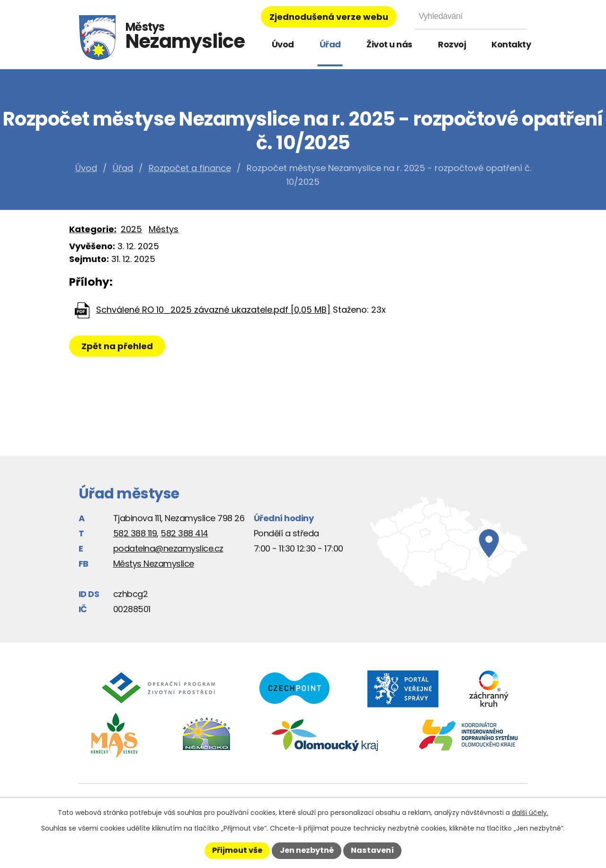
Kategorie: (93, 229)
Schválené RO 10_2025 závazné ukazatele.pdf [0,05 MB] (213, 310)
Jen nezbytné (307, 850)
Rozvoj (452, 44)
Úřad (330, 44)
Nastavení (372, 850)
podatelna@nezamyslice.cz (168, 548)
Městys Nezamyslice (154, 564)
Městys (164, 229)
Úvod (283, 44)
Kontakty (511, 44)
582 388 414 (184, 533)
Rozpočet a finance (190, 168)
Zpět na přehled (118, 346)
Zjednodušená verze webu (329, 17)
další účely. (530, 813)
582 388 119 (135, 533)
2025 (131, 229)
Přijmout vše (237, 850)
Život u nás (389, 44)
